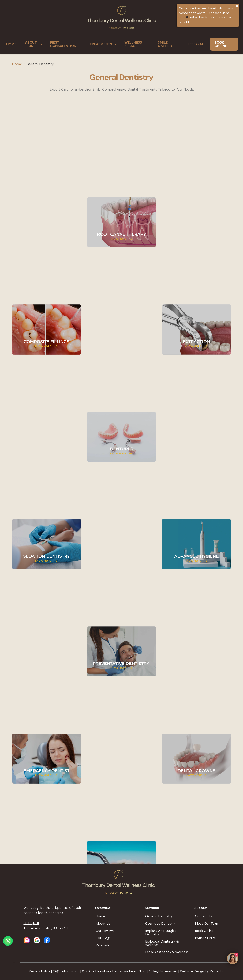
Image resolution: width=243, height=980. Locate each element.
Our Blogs (103, 938)
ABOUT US (34, 44)
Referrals (102, 945)
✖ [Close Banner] (237, 6)
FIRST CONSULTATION (63, 44)
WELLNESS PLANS (133, 44)
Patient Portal (206, 938)
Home (17, 64)
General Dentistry (159, 916)
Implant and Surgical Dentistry (161, 932)
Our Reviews (105, 931)
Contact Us (204, 916)
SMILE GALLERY (165, 44)
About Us (103, 923)
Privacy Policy (39, 971)
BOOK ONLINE (221, 44)
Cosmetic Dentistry (161, 923)
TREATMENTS (104, 44)
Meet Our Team (207, 923)
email (184, 17)
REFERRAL (196, 44)
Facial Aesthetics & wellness (167, 952)
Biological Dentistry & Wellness (162, 943)
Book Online (204, 931)
